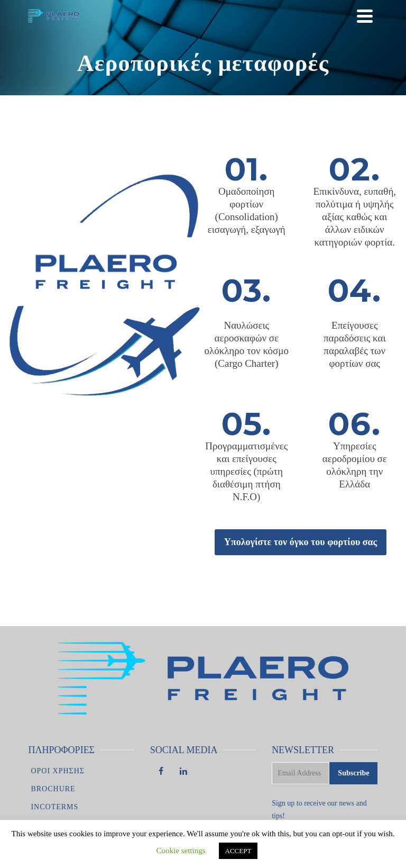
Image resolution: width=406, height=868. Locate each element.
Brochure (53, 789)
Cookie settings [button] (181, 851)
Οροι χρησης (58, 771)
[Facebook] (161, 772)
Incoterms (54, 807)
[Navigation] (365, 16)
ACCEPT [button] (238, 851)
